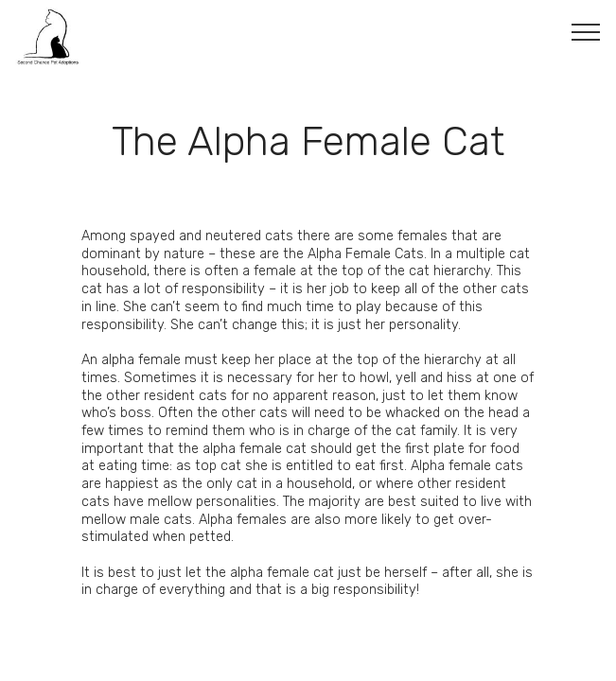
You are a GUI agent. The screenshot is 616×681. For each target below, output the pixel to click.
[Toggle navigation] (586, 31)
